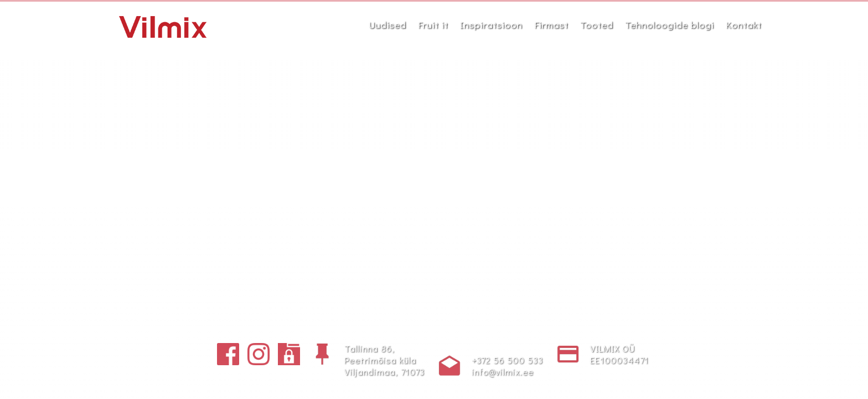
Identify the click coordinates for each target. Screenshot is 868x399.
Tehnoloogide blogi (670, 25)
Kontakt (744, 25)
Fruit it (433, 25)
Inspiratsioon (491, 25)
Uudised (387, 25)
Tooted (597, 25)
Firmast (551, 25)
